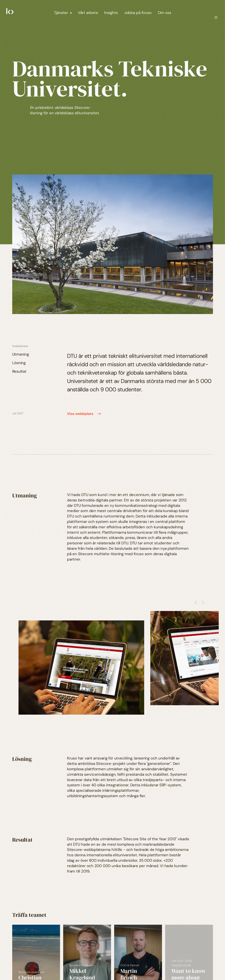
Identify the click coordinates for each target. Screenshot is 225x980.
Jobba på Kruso (138, 13)
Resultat (19, 371)
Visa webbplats (84, 414)
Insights (111, 13)
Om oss (165, 13)
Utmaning (21, 354)
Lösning (19, 363)
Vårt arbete (88, 13)
